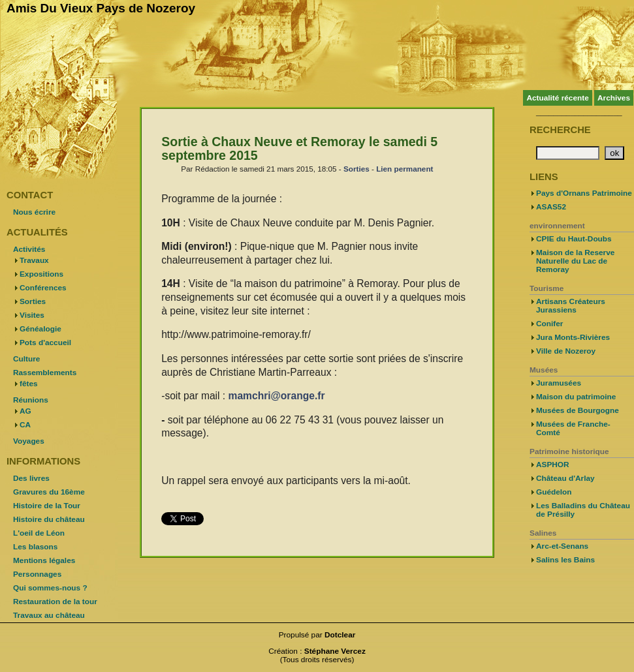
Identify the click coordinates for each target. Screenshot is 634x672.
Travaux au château (49, 615)
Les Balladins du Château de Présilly (583, 510)
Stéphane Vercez (335, 651)
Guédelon (554, 492)
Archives (614, 98)
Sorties (357, 169)
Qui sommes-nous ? (50, 588)
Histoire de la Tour (47, 506)
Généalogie (40, 329)
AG (25, 411)
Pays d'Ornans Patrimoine (584, 193)
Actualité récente (557, 98)
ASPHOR (553, 465)
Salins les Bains (565, 560)
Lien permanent (404, 169)
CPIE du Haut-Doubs (574, 239)
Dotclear (340, 635)
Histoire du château (49, 519)
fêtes (29, 384)
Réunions (31, 400)
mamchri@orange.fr (277, 396)
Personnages (37, 574)
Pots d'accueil (45, 343)
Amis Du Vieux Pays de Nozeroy (101, 8)
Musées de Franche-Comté (573, 428)
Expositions (41, 274)
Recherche (560, 130)
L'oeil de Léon (39, 533)
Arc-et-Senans (562, 546)
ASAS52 (551, 207)
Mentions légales (44, 560)
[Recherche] (568, 153)
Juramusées (559, 383)
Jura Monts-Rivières (573, 337)
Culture (26, 359)
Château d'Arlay (565, 478)
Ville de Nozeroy (566, 351)
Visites (32, 315)
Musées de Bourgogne (578, 410)
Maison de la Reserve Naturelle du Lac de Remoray (575, 261)
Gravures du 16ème (49, 492)
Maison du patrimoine (576, 397)
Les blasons (35, 547)
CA (25, 425)
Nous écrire (34, 212)
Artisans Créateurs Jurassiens (571, 306)
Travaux (34, 260)
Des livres (31, 478)
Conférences (43, 288)
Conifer (549, 324)
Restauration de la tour (55, 602)
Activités (29, 249)
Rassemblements (45, 373)
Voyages (29, 441)
